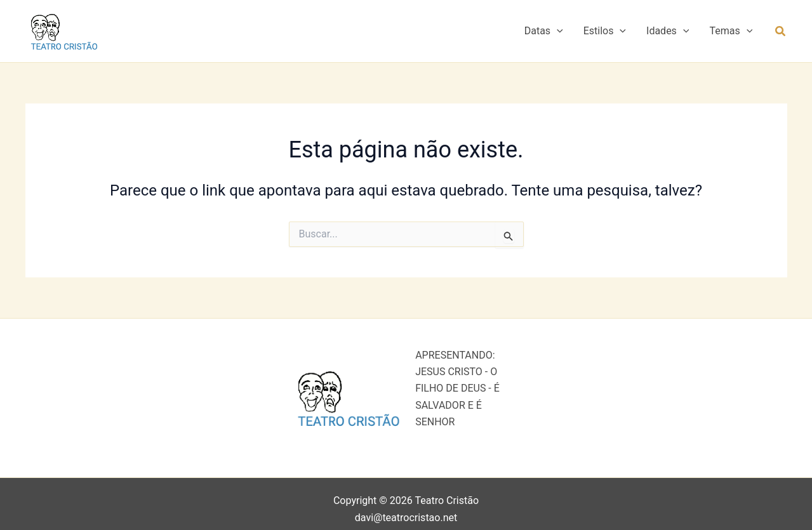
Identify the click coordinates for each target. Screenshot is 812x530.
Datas (544, 31)
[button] (557, 31)
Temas (731, 31)
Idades (668, 31)
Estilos (605, 31)
